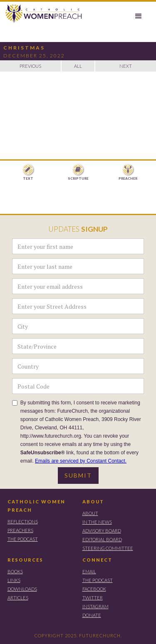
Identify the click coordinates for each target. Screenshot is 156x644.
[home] (42, 14)
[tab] (28, 173)
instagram (95, 606)
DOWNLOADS (22, 589)
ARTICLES (18, 598)
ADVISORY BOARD (102, 531)
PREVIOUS (30, 66)
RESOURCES (25, 560)
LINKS (14, 580)
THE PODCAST (23, 539)
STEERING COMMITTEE (108, 548)
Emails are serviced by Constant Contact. (81, 461)
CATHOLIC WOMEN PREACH (36, 506)
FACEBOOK (94, 589)
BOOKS (15, 571)
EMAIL (89, 571)
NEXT (126, 66)
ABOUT (93, 502)
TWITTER (93, 598)
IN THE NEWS (97, 522)
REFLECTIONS (23, 521)
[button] (139, 16)
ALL (78, 66)
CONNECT (97, 560)
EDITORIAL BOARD (102, 539)
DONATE (92, 615)
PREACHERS (20, 530)
